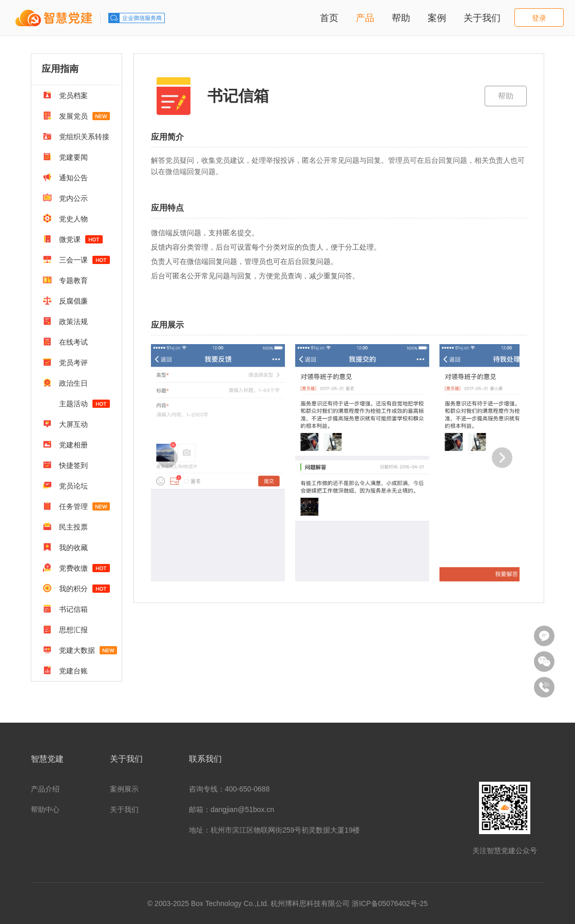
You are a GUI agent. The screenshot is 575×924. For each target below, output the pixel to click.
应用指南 (60, 69)
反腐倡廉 (65, 300)
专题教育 (65, 280)
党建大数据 (80, 650)
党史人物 (65, 218)
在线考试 (65, 342)
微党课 (73, 239)
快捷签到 (65, 465)
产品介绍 (45, 789)
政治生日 (65, 383)
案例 (437, 18)
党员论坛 (65, 485)
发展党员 (76, 116)
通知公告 (65, 177)
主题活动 (83, 404)
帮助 (401, 18)
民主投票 (65, 526)
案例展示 (124, 789)
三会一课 (76, 259)
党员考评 (65, 362)
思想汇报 (65, 629)
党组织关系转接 (76, 136)
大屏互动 (65, 424)
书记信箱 (65, 609)
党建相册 (65, 444)
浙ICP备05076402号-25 (390, 903)
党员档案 (65, 95)
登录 (539, 18)
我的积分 (76, 588)
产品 (365, 18)
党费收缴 (76, 568)
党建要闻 (65, 157)
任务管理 (76, 506)
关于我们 (482, 18)
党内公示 (65, 198)
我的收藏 (65, 547)
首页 (329, 18)
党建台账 (65, 670)
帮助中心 (45, 809)
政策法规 (65, 321)
